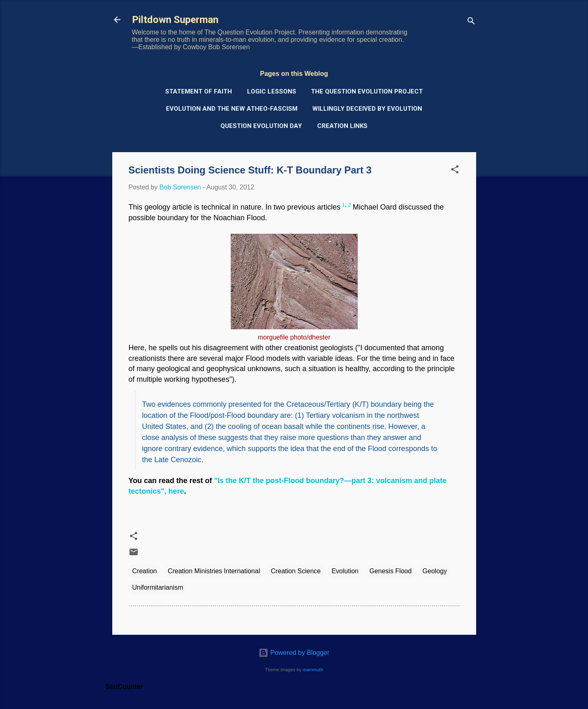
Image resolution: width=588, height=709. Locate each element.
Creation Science (296, 571)
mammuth (313, 670)
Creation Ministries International (214, 571)
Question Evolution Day (261, 126)
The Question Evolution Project (367, 91)
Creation (145, 571)
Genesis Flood (390, 571)
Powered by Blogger (294, 653)
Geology (435, 571)
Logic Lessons (272, 91)
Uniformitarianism (158, 587)
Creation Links (342, 126)
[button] (455, 171)
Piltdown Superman (175, 20)
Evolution (345, 571)
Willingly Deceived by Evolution (367, 109)
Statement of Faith (199, 91)
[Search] (471, 22)
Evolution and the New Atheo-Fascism (232, 109)
